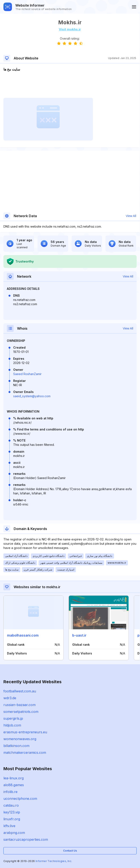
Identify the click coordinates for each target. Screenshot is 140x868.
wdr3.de (10, 698)
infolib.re (10, 792)
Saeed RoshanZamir (27, 374)
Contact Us (70, 851)
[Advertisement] (70, 85)
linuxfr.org (12, 819)
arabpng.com (14, 833)
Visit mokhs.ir (70, 29)
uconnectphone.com (20, 799)
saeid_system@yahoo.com (32, 396)
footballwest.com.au (20, 691)
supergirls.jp (13, 718)
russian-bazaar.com (19, 705)
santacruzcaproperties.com (26, 839)
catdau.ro (11, 805)
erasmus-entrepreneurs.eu (25, 732)
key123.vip (12, 812)
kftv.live (9, 826)
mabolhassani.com (23, 635)
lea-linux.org (14, 778)
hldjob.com (12, 725)
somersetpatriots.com (21, 712)
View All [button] (131, 216)
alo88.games (14, 785)
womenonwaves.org (20, 739)
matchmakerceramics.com (25, 752)
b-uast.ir (79, 635)
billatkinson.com (16, 746)
